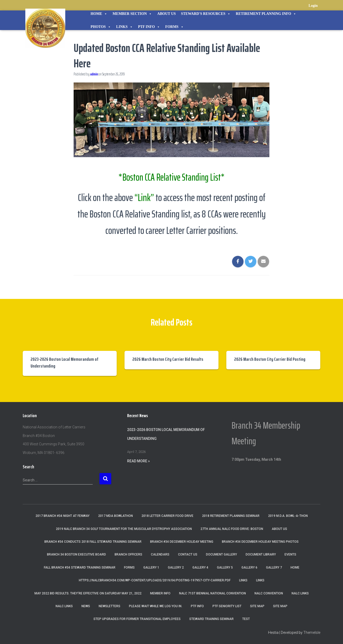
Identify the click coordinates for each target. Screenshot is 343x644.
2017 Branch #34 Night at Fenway (63, 516)
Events (290, 554)
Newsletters (110, 606)
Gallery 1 (151, 568)
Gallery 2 (176, 568)
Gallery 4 (200, 568)
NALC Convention (269, 593)
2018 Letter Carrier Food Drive (167, 516)
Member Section (132, 14)
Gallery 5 (225, 568)
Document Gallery (221, 554)
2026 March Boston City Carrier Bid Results (168, 359)
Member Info (160, 593)
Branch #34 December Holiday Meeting (182, 542)
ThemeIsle (312, 633)
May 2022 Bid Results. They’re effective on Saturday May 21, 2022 (88, 593)
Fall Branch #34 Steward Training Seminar (80, 568)
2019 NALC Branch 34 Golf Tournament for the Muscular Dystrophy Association (124, 529)
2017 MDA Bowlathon (116, 516)
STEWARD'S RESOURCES (206, 14)
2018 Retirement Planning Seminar (231, 516)
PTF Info (149, 27)
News (86, 606)
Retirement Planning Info (266, 14)
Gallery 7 (274, 568)
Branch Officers (128, 554)
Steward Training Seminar (211, 619)
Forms (175, 27)
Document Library (261, 554)
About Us (166, 14)
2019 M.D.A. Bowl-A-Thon (288, 516)
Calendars (160, 554)
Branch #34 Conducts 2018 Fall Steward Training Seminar (93, 542)
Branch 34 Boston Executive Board (76, 554)
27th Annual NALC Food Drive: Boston (232, 529)
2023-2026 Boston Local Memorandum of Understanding (64, 362)
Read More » (138, 461)
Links (125, 27)
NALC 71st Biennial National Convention (212, 593)
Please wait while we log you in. (156, 606)
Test (246, 619)
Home (99, 14)
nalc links (300, 593)
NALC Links (64, 606)
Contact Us (188, 554)
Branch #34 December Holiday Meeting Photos (260, 542)
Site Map (257, 606)
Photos (101, 27)
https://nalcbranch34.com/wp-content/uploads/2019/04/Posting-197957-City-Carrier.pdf (155, 580)
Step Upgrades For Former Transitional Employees (137, 619)
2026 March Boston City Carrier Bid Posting (270, 359)
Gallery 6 (249, 568)
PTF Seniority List (227, 606)
